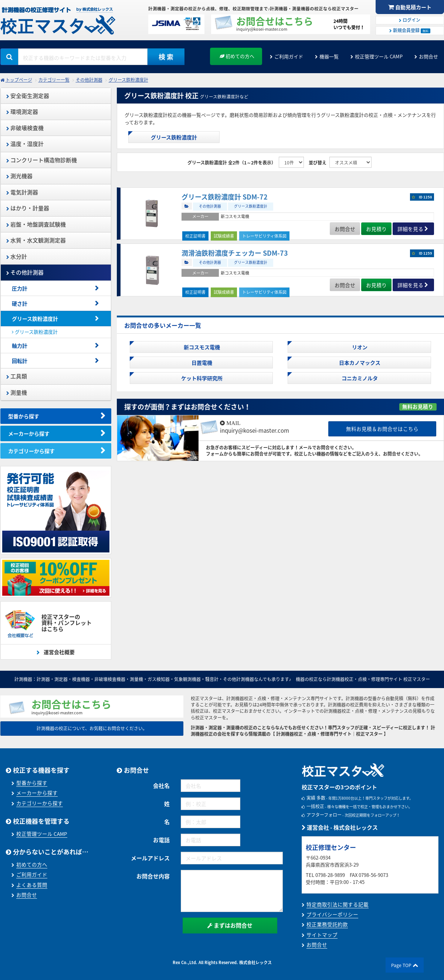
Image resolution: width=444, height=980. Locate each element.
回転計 (20, 361)
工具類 (17, 376)
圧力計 (20, 288)
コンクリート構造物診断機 (42, 160)
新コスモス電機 (201, 347)
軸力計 (20, 346)
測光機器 (19, 176)
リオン (359, 347)
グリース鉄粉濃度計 (128, 80)
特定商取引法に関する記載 (338, 904)
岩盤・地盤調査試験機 (36, 224)
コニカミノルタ (359, 378)
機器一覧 (329, 56)
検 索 (166, 57)
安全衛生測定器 (28, 96)
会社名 (161, 786)
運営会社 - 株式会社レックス (340, 827)
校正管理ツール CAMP (379, 56)
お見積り (376, 229)
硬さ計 (20, 303)
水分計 (17, 256)
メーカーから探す (29, 433)
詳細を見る (410, 229)
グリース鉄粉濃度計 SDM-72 (225, 197)
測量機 (17, 392)
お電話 (161, 840)
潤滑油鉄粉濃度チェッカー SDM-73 (235, 253)
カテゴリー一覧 (54, 80)
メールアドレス (150, 858)
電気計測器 (22, 192)
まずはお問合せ (230, 925)
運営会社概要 (59, 652)
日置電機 (201, 363)
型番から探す (24, 416)
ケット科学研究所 (201, 378)
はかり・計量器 (28, 208)
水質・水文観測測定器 (36, 240)
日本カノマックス (359, 363)
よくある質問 (32, 885)
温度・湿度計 (25, 144)
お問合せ (428, 56)
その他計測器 (89, 80)
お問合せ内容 (153, 876)
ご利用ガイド (289, 56)
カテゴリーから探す (31, 451)
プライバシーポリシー (332, 914)
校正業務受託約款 (327, 924)
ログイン (410, 20)
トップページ (19, 80)
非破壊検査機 (25, 128)
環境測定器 (22, 112)
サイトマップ (322, 935)
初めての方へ (237, 56)
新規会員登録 (410, 30)
